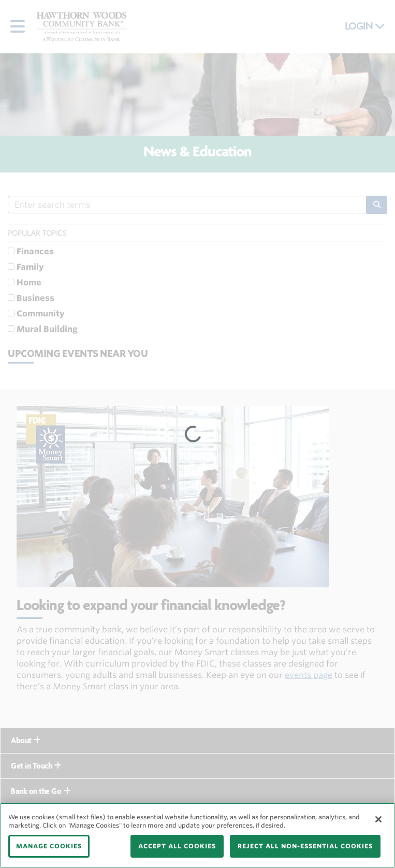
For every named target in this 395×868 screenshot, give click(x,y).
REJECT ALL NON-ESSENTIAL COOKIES (305, 846)
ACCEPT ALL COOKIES (177, 846)
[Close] (378, 819)
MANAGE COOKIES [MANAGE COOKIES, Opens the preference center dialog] (49, 846)
